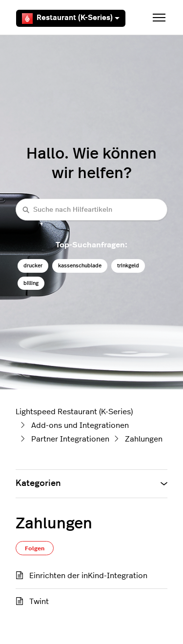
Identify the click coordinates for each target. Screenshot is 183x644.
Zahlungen (144, 439)
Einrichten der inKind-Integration (88, 576)
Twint (39, 602)
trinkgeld (128, 266)
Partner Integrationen (70, 439)
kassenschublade (80, 266)
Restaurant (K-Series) (71, 19)
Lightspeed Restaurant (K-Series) (74, 412)
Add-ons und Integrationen (80, 425)
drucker (33, 266)
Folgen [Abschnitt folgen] (35, 548)
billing (31, 283)
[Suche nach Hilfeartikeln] (91, 210)
